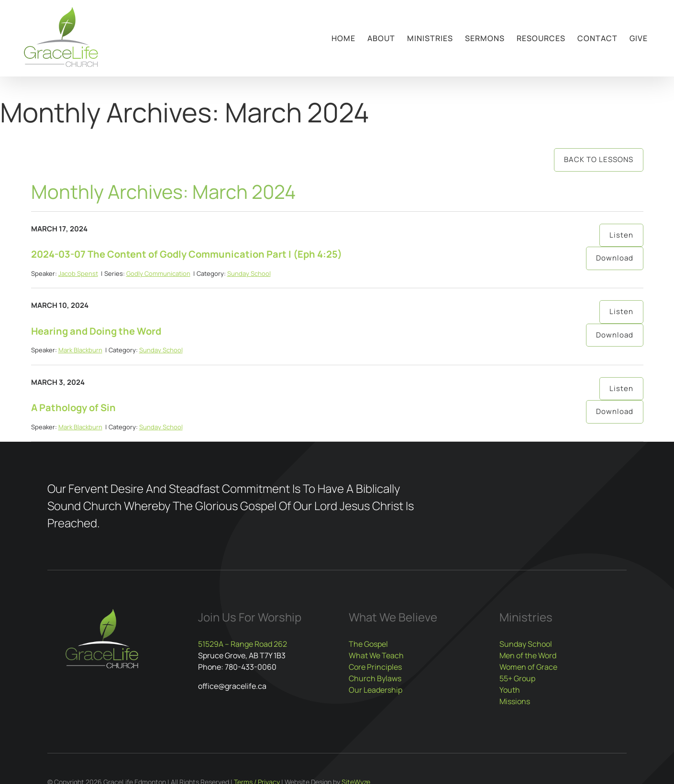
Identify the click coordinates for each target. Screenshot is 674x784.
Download (615, 258)
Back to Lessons (599, 159)
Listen (621, 235)
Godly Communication (158, 273)
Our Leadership (376, 690)
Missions (515, 701)
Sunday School (249, 273)
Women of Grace (528, 667)
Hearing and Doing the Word (96, 331)
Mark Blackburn (80, 350)
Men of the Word (528, 655)
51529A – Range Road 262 (243, 644)
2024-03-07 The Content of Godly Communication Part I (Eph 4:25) (187, 254)
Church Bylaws (375, 678)
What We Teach (376, 655)
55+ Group (517, 678)
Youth (510, 690)
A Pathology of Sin (73, 408)
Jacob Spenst (78, 273)
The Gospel (368, 644)
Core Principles (375, 667)
